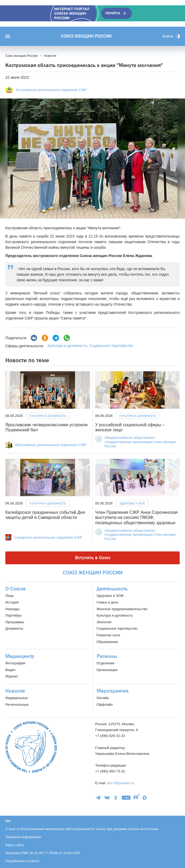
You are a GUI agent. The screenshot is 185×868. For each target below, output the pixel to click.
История (12, 602)
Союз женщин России (86, 36)
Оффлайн (105, 705)
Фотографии (15, 663)
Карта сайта (15, 845)
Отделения (105, 663)
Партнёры (13, 615)
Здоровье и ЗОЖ (132, 503)
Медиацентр (20, 656)
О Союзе (15, 589)
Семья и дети (107, 602)
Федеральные (17, 698)
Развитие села (108, 635)
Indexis (34, 861)
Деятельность (112, 589)
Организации (107, 670)
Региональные (17, 705)
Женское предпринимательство (122, 609)
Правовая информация (23, 837)
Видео (10, 670)
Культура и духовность (67, 346)
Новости (15, 691)
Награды (12, 609)
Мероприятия (113, 691)
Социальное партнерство (117, 628)
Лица (9, 596)
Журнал (12, 676)
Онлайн (103, 698)
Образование (107, 642)
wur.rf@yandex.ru (121, 783)
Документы (14, 628)
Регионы (107, 656)
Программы (15, 622)
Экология (104, 622)
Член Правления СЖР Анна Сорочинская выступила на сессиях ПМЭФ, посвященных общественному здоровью (137, 517)
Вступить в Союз (93, 558)
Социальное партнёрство (111, 346)
